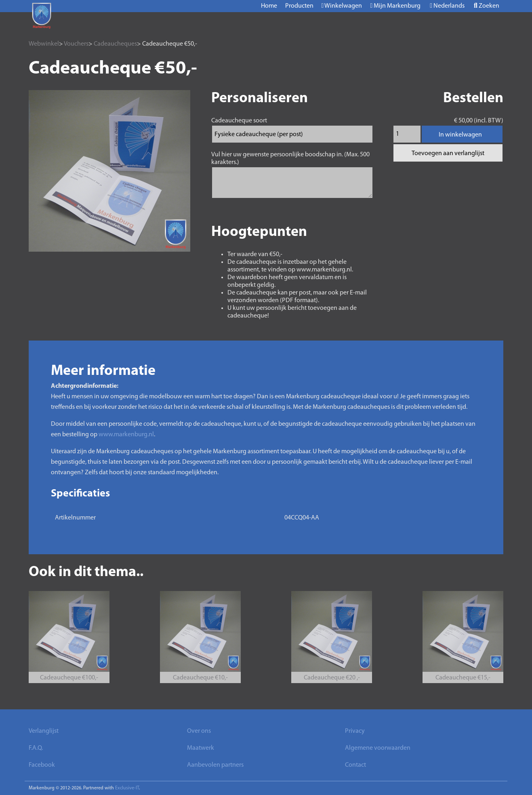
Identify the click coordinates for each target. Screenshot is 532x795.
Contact (355, 765)
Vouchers (76, 44)
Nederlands (447, 6)
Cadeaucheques (115, 44)
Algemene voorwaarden (378, 748)
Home (269, 6)
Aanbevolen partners (215, 765)
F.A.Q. (36, 748)
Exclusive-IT (127, 788)
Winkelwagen (342, 6)
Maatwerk (201, 748)
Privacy (355, 731)
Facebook (42, 765)
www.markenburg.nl (126, 435)
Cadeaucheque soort (239, 121)
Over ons (199, 731)
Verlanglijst (44, 731)
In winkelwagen (460, 135)
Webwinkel (44, 44)
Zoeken (487, 6)
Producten (299, 6)
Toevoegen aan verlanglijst (448, 154)
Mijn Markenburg (395, 6)
